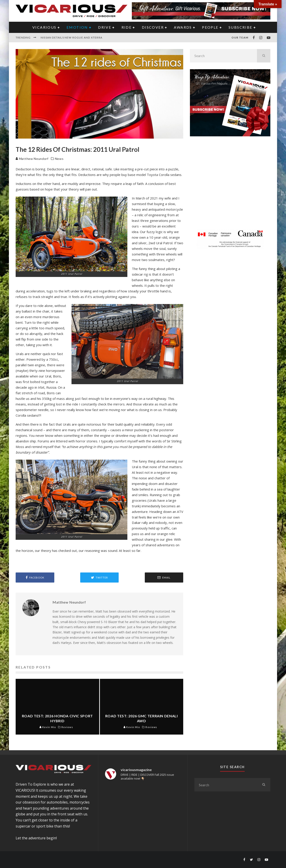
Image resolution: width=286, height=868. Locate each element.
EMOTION (77, 27)
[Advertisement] (230, 186)
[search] (264, 56)
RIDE (127, 27)
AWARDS (183, 27)
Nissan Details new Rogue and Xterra (71, 38)
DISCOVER (153, 27)
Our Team (240, 38)
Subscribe (241, 27)
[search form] (223, 56)
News (59, 159)
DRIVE (105, 27)
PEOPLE (210, 27)
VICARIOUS (44, 27)
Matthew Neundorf (32, 159)
